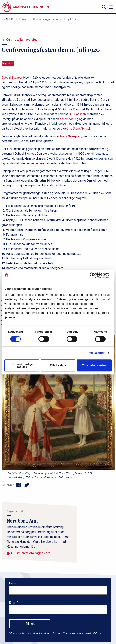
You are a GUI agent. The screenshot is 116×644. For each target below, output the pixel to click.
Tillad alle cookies (94, 365)
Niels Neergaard (71, 136)
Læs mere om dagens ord (32, 553)
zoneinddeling (69, 119)
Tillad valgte (58, 365)
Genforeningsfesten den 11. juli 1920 (56, 19)
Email (13, 603)
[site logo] (26, 7)
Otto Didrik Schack (79, 129)
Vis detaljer (97, 353)
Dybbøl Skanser (12, 78)
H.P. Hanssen (77, 114)
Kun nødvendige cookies (22, 365)
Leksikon (22, 19)
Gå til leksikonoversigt (21, 40)
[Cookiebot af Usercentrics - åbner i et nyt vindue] (95, 275)
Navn (12, 583)
